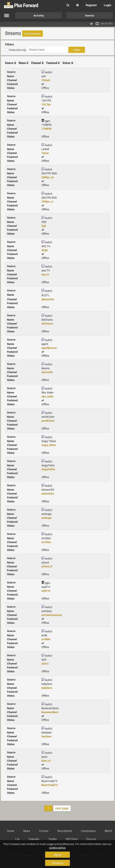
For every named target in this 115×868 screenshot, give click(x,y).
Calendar (34, 839)
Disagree (58, 863)
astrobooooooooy (52, 615)
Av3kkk (46, 639)
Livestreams (88, 831)
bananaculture (50, 712)
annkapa (46, 518)
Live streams (33, 34)
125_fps (46, 104)
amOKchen (48, 421)
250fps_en (48, 177)
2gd (44, 226)
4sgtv (45, 250)
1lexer (45, 153)
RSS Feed (72, 839)
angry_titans (49, 445)
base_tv (46, 761)
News (27, 831)
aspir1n (46, 591)
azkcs (45, 664)
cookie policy (57, 848)
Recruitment (65, 831)
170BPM (46, 129)
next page (62, 808)
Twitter (53, 839)
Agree (57, 855)
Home (11, 831)
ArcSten (46, 542)
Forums (44, 831)
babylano (47, 688)
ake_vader (48, 396)
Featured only (18, 50)
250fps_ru (47, 202)
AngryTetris (48, 469)
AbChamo (47, 324)
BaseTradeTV (50, 785)
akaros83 (47, 372)
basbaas (46, 736)
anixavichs (48, 494)
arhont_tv (47, 566)
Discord (91, 839)
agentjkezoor (49, 348)
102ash (46, 80)
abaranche (48, 299)
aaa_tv (45, 274)
